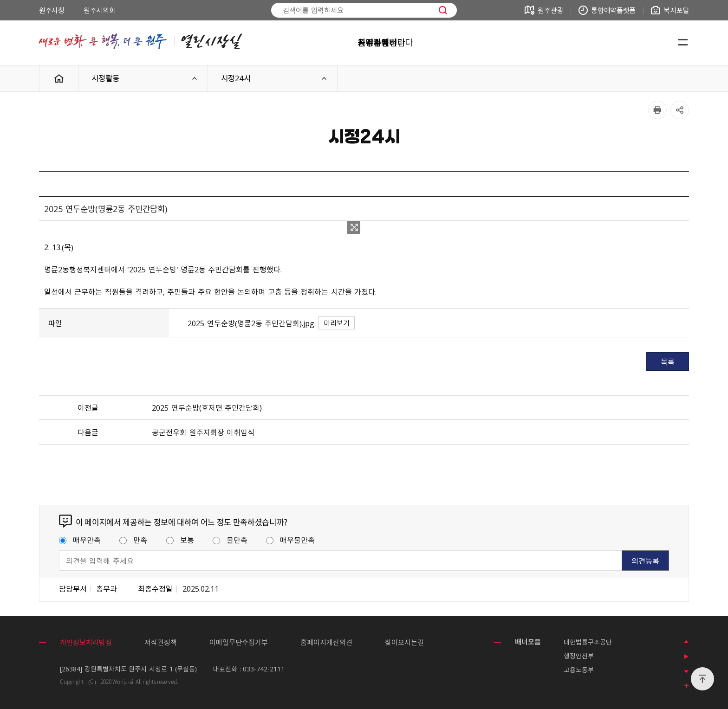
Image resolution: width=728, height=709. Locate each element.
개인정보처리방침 (86, 642)
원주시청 (52, 10)
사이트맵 (683, 43)
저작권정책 (161, 642)
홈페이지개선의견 (326, 642)
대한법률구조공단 (588, 642)
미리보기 (337, 323)
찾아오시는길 (404, 642)
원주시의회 (100, 10)
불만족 (230, 540)
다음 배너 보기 (686, 671)
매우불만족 (290, 540)
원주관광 (550, 10)
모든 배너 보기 (686, 686)
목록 (668, 361)
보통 (180, 540)
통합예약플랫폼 (613, 10)
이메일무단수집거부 (239, 642)
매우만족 (80, 540)
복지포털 (676, 10)
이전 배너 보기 (686, 642)
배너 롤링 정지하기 (686, 657)
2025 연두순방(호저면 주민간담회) (207, 407)
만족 (133, 540)
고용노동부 (579, 670)
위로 (702, 679)
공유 (680, 110)
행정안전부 (579, 656)
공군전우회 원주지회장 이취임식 (203, 432)
